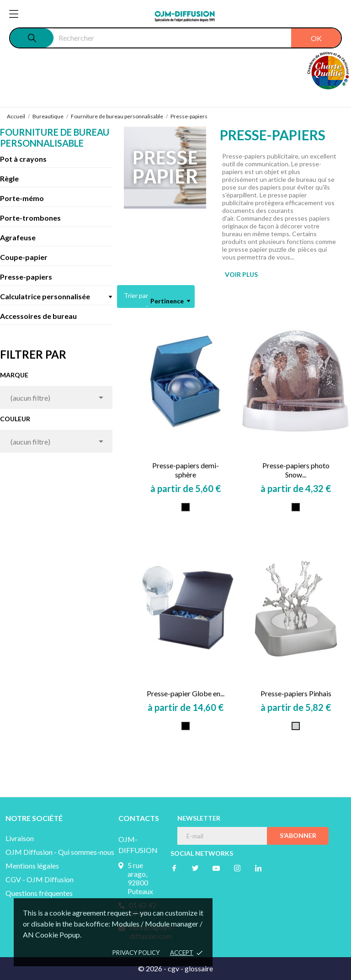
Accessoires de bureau (38, 316)
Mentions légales (32, 866)
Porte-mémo (22, 198)
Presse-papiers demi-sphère (186, 470)
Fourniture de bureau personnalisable (55, 138)
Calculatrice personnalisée (45, 296)
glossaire (199, 968)
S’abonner (298, 835)
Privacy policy (136, 953)
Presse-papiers (26, 277)
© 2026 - (153, 968)
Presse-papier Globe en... (186, 693)
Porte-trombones (30, 218)
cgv (173, 968)
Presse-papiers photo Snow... (296, 470)
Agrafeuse (18, 237)
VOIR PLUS (241, 274)
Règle (9, 178)
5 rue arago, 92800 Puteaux (140, 878)
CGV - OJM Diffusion (40, 879)
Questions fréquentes (39, 893)
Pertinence (170, 301)
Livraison (20, 838)
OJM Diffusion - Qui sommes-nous (60, 852)
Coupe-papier (24, 257)
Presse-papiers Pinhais (296, 693)
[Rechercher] (197, 38)
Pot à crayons (23, 159)
